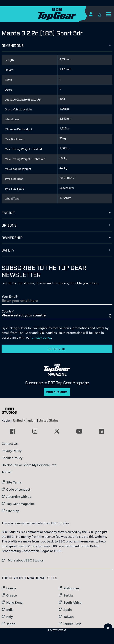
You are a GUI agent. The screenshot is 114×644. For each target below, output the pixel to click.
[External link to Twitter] (57, 431)
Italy (10, 617)
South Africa (72, 602)
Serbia (68, 595)
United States (49, 420)
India (10, 610)
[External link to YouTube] (79, 431)
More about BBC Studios (23, 560)
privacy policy (41, 337)
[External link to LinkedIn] (101, 431)
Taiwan (69, 617)
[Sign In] (91, 14)
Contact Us (10, 444)
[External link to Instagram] (35, 431)
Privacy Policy (12, 451)
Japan (11, 624)
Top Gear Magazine (20, 504)
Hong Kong (14, 602)
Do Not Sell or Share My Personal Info (29, 465)
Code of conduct (18, 489)
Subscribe (57, 349)
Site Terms (14, 482)
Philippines (71, 588)
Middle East (72, 624)
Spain (68, 610)
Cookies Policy (12, 458)
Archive (7, 472)
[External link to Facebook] (13, 431)
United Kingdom (25, 420)
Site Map (13, 511)
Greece (12, 595)
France (11, 588)
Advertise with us (19, 497)
